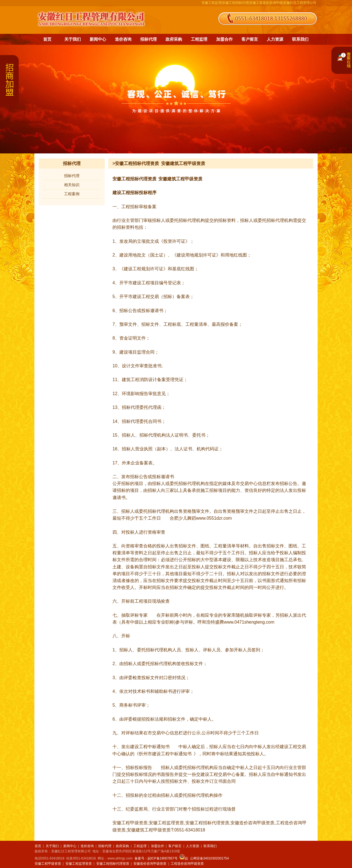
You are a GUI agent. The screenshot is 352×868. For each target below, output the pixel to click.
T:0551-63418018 (188, 830)
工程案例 (72, 194)
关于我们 (73, 39)
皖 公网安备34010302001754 (204, 858)
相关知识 (72, 185)
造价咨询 (123, 39)
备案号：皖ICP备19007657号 (156, 858)
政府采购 (174, 39)
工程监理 (199, 39)
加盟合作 (224, 39)
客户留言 (250, 39)
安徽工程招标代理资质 (134, 179)
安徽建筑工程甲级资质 (180, 179)
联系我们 (300, 39)
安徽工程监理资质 (166, 823)
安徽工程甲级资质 (130, 823)
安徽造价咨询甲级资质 (252, 823)
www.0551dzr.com (214, 518)
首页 (47, 39)
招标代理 (148, 39)
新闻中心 (98, 39)
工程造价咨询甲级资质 (187, 864)
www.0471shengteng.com (249, 622)
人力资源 (275, 39)
